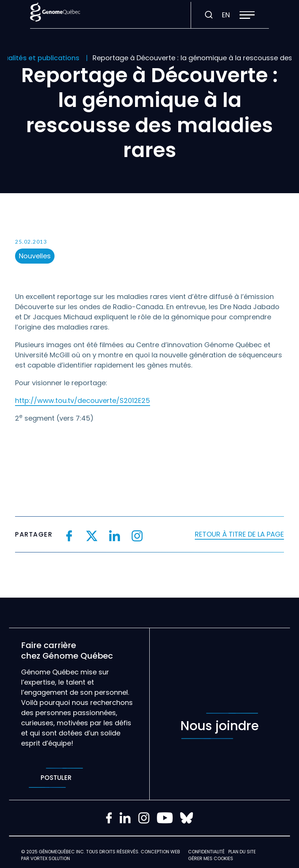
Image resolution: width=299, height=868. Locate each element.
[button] (247, 15)
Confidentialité (206, 852)
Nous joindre (220, 726)
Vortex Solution (50, 858)
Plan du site (242, 852)
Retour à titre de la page (239, 534)
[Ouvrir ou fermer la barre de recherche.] (209, 15)
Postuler (56, 778)
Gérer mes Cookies (211, 858)
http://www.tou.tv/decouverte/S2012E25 (83, 400)
